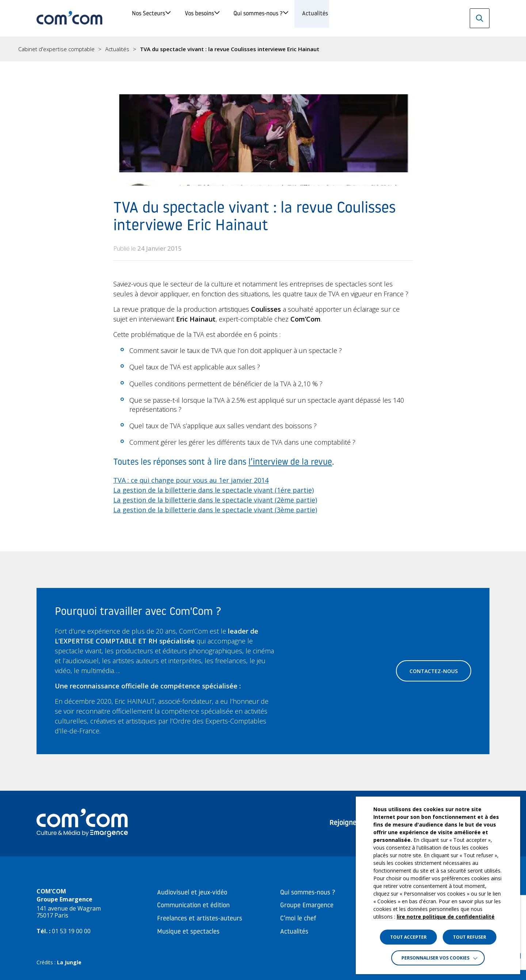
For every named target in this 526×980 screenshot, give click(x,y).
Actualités (397, 18)
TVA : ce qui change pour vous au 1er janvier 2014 (191, 480)
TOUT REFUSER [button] (470, 937)
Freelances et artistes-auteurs (200, 919)
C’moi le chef (298, 919)
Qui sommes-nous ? (316, 18)
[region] (263, 49)
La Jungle (69, 962)
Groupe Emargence (307, 906)
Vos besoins (232, 18)
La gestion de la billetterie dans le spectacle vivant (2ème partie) (215, 500)
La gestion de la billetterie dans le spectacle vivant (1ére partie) (214, 490)
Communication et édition (193, 906)
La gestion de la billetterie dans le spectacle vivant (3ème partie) (215, 510)
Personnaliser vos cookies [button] (435, 958)
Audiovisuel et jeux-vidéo (192, 893)
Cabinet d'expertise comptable (56, 49)
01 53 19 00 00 (71, 931)
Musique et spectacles (188, 932)
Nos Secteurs (157, 18)
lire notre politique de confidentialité (446, 917)
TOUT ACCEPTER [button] (408, 937)
